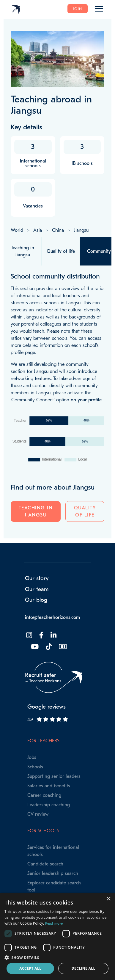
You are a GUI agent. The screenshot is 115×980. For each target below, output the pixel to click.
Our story (37, 578)
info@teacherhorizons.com (52, 617)
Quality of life (85, 511)
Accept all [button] (30, 968)
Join (78, 9)
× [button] (108, 899)
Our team (37, 589)
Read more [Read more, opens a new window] (54, 923)
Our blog (36, 600)
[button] (57, 958)
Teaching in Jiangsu (36, 511)
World (17, 230)
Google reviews (47, 707)
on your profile (86, 400)
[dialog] (57, 936)
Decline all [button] (84, 968)
